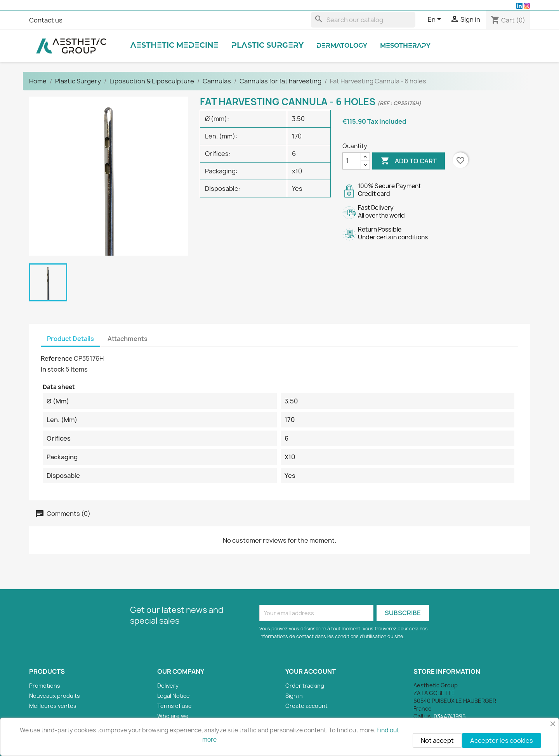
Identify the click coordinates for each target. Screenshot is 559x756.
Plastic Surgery (267, 46)
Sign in (294, 696)
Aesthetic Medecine (174, 46)
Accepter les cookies (502, 740)
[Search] (363, 20)
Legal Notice (174, 696)
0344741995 (450, 716)
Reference (57, 358)
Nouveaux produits (55, 696)
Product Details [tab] (70, 339)
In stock (53, 369)
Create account (306, 706)
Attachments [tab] (128, 339)
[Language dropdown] (436, 20)
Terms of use (174, 706)
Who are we (173, 716)
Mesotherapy (405, 46)
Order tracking (305, 686)
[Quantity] (352, 161)
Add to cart (409, 161)
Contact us (46, 20)
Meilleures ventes (53, 706)
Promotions (45, 686)
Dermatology (342, 46)
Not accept (437, 740)
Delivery (168, 686)
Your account (311, 671)
